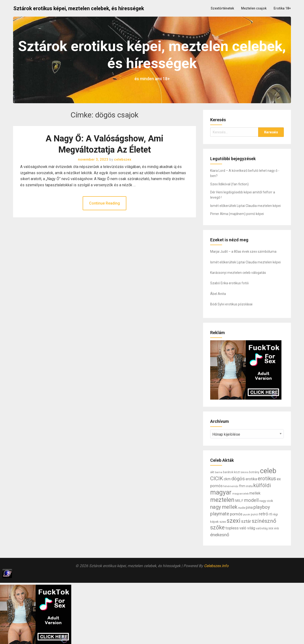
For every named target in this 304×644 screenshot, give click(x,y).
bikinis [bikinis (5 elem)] (245, 472)
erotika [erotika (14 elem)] (251, 479)
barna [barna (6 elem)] (219, 472)
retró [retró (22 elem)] (264, 514)
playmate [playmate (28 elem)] (220, 514)
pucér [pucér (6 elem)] (247, 514)
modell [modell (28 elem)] (251, 500)
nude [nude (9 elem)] (242, 508)
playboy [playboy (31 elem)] (262, 507)
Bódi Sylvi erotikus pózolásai (231, 304)
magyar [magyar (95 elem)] (221, 492)
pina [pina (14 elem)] (249, 507)
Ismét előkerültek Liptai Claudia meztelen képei (245, 206)
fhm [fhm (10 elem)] (242, 486)
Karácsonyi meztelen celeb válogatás (238, 273)
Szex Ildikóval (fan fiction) (229, 184)
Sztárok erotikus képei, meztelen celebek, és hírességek (79, 8)
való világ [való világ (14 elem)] (247, 528)
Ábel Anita (218, 294)
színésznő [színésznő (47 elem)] (264, 521)
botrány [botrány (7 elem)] (254, 472)
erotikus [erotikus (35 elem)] (267, 478)
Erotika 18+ (282, 8)
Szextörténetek (222, 8)
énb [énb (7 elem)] (277, 528)
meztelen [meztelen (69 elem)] (222, 500)
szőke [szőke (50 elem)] (217, 527)
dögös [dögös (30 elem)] (238, 479)
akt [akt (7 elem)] (212, 472)
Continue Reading (104, 203)
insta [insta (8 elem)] (249, 486)
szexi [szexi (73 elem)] (233, 521)
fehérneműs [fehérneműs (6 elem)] (231, 486)
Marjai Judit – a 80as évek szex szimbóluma (243, 252)
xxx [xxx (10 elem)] (271, 528)
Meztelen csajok (254, 8)
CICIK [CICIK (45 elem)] (217, 478)
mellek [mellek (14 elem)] (255, 493)
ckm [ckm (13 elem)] (227, 479)
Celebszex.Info (216, 566)
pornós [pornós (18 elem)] (236, 514)
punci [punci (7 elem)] (254, 514)
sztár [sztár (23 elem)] (246, 521)
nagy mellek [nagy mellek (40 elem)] (224, 507)
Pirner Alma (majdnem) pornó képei (237, 214)
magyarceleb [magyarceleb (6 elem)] (240, 494)
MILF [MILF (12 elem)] (239, 501)
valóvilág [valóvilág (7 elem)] (262, 528)
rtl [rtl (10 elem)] (270, 514)
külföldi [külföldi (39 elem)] (262, 485)
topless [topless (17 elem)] (232, 528)
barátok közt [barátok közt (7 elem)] (231, 472)
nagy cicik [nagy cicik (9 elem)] (266, 501)
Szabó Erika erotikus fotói (229, 283)
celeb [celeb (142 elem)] (268, 471)
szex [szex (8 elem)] (223, 522)
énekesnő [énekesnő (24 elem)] (220, 535)
